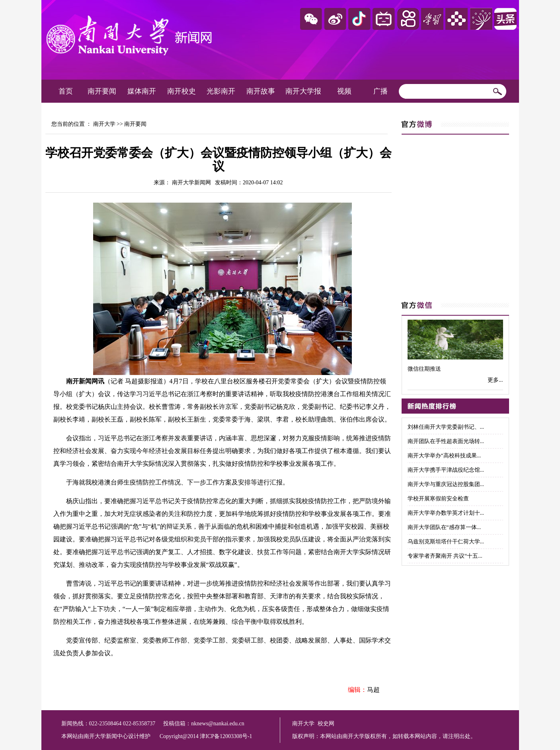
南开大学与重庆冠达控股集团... (446, 484)
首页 (66, 91)
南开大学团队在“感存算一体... (444, 527)
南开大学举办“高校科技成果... (444, 456)
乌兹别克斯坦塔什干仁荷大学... (446, 542)
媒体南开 (142, 91)
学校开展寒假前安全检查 (438, 499)
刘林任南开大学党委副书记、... (446, 427)
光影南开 (221, 91)
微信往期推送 (424, 369)
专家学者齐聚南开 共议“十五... (445, 556)
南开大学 (104, 124)
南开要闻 (102, 91)
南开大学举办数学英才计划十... (446, 513)
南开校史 (181, 91)
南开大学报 (303, 91)
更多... (495, 380)
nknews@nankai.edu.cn (218, 724)
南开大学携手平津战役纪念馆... (446, 470)
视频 (344, 91)
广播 (380, 91)
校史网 (326, 724)
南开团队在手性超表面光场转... (446, 441)
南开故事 (261, 91)
